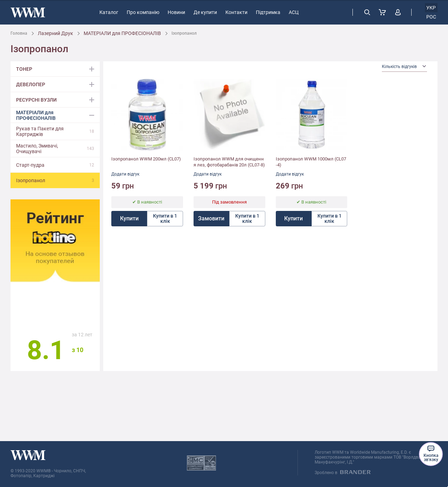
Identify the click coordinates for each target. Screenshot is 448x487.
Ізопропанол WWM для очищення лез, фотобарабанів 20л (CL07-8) (229, 162)
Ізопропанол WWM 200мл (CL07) (146, 159)
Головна (19, 33)
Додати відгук (125, 174)
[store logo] (28, 12)
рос (431, 17)
